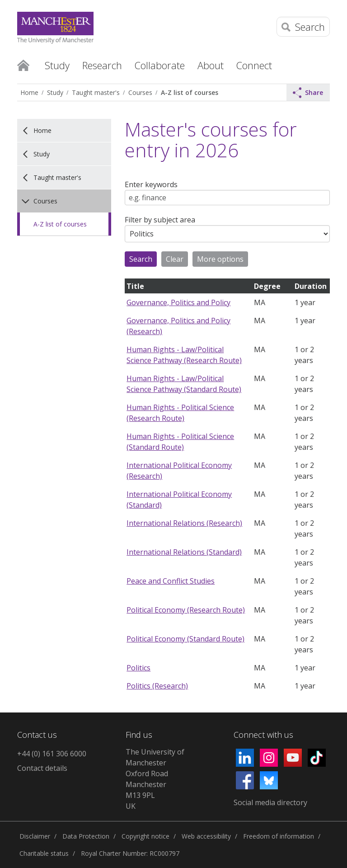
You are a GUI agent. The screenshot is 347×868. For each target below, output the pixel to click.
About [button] (211, 65)
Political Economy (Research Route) (186, 610)
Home (23, 65)
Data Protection (86, 836)
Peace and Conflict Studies (171, 581)
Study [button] (57, 65)
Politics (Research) (157, 686)
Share (308, 93)
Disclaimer (35, 836)
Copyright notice (145, 836)
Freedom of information (279, 836)
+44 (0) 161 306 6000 (52, 754)
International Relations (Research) (184, 523)
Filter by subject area (160, 220)
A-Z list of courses (190, 92)
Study (55, 92)
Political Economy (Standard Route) (185, 639)
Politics (138, 668)
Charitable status (44, 853)
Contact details (42, 768)
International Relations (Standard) (184, 552)
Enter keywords (151, 184)
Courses (140, 92)
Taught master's (96, 92)
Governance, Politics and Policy (178, 302)
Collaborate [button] (160, 65)
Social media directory (270, 802)
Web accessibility (206, 836)
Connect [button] (254, 65)
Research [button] (102, 65)
